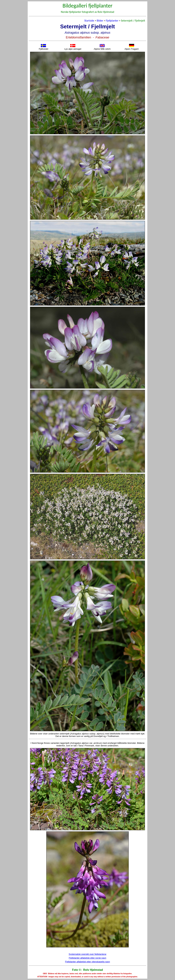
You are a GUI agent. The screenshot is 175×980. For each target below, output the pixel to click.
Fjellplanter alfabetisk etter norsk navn (88, 958)
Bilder (100, 21)
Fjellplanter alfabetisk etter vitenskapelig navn (87, 962)
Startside (89, 21)
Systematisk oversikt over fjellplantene (87, 954)
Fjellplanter (112, 21)
